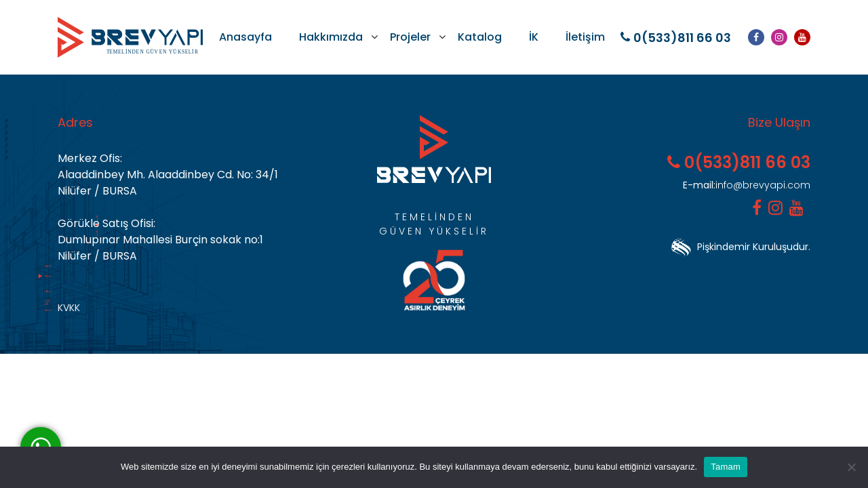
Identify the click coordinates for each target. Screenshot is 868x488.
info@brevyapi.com (747, 185)
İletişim (585, 37)
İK (534, 37)
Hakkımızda (331, 37)
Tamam (726, 467)
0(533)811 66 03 (676, 38)
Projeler (410, 37)
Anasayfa (245, 37)
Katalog (480, 37)
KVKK (69, 308)
